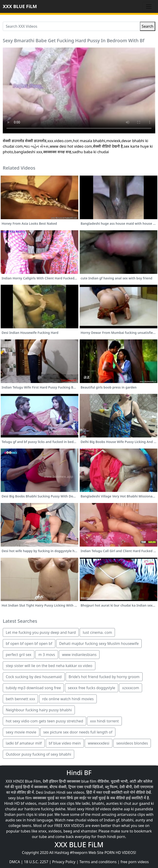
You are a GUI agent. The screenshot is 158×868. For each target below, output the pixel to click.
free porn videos (135, 862)
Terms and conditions (98, 862)
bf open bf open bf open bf (29, 644)
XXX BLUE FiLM (20, 6)
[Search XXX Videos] (71, 26)
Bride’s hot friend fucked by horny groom (104, 677)
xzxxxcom (130, 688)
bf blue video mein (65, 743)
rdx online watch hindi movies (68, 699)
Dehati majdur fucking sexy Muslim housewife (99, 644)
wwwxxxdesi (98, 743)
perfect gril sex (19, 655)
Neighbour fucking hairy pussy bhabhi (39, 710)
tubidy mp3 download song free (33, 688)
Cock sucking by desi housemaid (34, 677)
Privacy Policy (64, 862)
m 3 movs (47, 655)
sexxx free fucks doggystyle (92, 688)
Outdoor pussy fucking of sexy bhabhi (38, 754)
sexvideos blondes (132, 743)
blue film (89, 781)
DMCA (15, 862)
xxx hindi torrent (104, 721)
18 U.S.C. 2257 (36, 862)
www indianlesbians (79, 655)
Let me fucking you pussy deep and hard (41, 632)
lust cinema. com (97, 632)
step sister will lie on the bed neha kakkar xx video (49, 666)
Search (148, 26)
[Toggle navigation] (149, 6)
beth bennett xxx (20, 699)
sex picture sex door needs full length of (78, 732)
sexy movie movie (21, 732)
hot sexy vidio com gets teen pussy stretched (44, 721)
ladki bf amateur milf (24, 743)
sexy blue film (20, 798)
